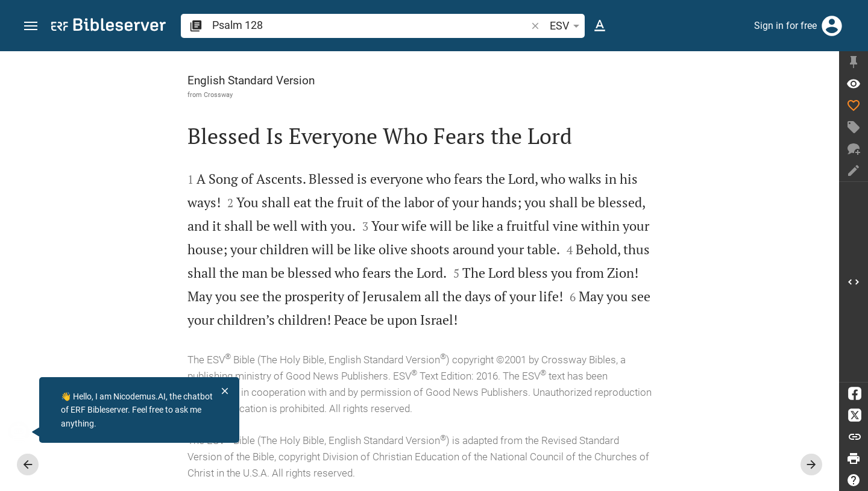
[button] (31, 26)
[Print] (854, 458)
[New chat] (854, 149)
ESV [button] (567, 26)
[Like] (854, 105)
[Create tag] (854, 127)
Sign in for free (785, 26)
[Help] (854, 480)
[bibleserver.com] (108, 27)
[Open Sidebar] (854, 282)
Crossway (218, 95)
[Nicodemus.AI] (28, 432)
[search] (370, 25)
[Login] (832, 26)
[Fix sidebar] (854, 62)
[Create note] (854, 170)
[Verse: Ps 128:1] (854, 84)
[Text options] (600, 26)
